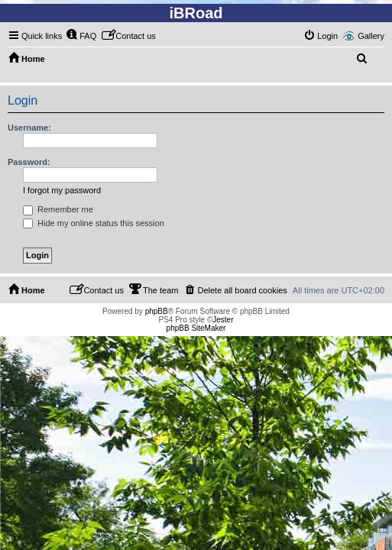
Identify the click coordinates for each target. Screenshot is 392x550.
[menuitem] (81, 36)
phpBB (157, 311)
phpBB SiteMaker (196, 328)
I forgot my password (62, 190)
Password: (29, 162)
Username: (29, 128)
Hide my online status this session (94, 223)
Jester (223, 320)
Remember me (58, 209)
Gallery (371, 36)
